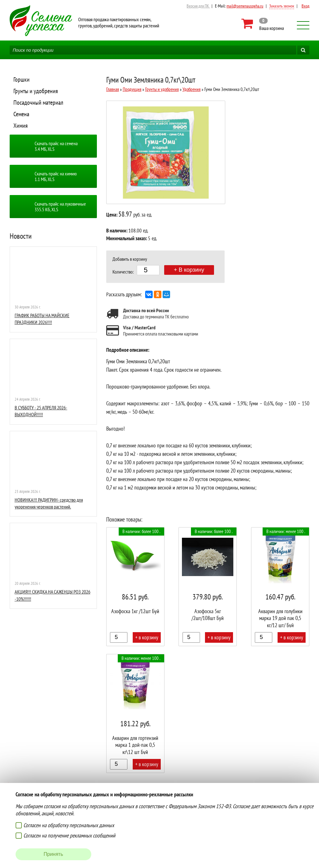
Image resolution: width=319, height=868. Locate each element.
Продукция (132, 89)
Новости (21, 236)
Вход (305, 6)
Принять (53, 854)
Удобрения (192, 89)
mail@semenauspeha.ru (245, 6)
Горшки (21, 79)
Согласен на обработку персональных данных (69, 825)
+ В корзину (189, 270)
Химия (21, 126)
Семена (21, 114)
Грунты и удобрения (36, 91)
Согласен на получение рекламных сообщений (69, 835)
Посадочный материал (38, 103)
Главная (113, 89)
